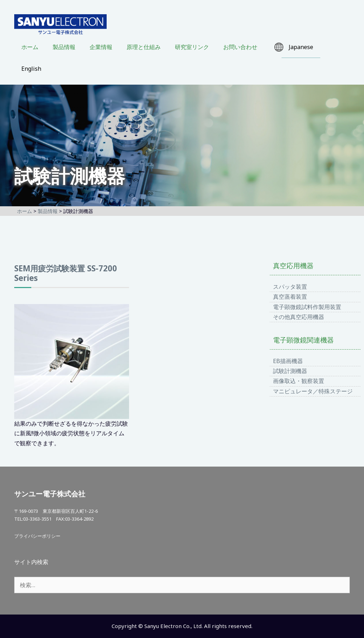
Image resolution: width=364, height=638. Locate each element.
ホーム (30, 47)
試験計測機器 (290, 371)
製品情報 (64, 47)
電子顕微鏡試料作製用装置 (307, 307)
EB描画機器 (288, 361)
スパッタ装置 (290, 287)
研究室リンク (192, 47)
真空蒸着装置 (290, 297)
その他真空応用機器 (299, 317)
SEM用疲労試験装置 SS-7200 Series (66, 273)
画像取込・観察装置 (299, 381)
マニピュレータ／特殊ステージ (313, 391)
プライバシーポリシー (37, 536)
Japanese (301, 47)
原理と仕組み (144, 47)
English (31, 69)
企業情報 (101, 47)
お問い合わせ (240, 47)
